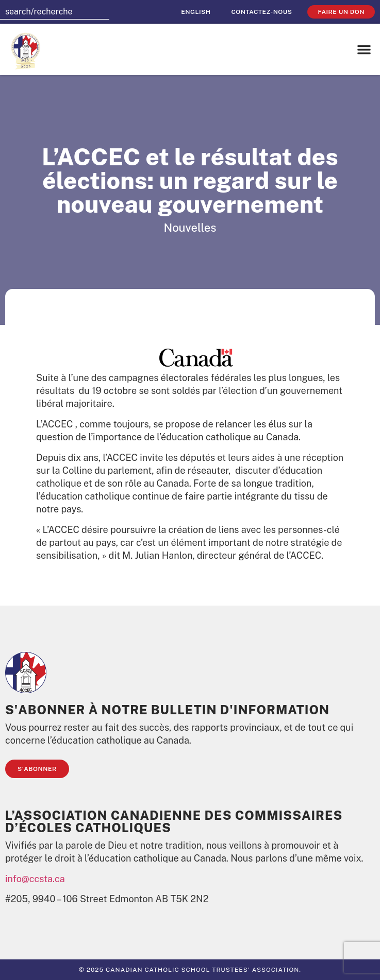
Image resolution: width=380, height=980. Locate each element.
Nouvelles (190, 228)
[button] (364, 49)
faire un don (341, 12)
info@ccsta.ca (35, 879)
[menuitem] (196, 12)
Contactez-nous (261, 12)
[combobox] (55, 12)
